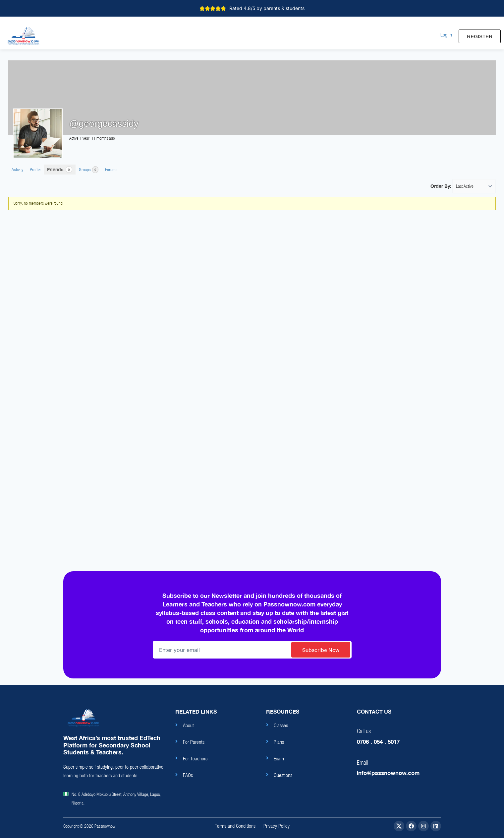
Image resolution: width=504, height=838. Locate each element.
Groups (89, 170)
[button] (446, 35)
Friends (60, 170)
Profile (35, 170)
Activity (17, 170)
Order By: (441, 186)
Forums (111, 170)
